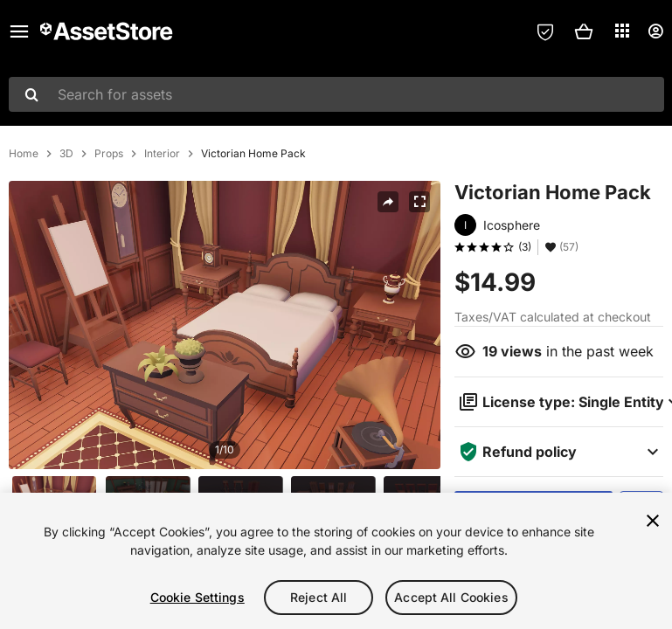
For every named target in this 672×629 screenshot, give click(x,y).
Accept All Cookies (451, 597)
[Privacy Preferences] (545, 31)
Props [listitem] (109, 154)
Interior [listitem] (162, 154)
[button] (584, 31)
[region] (336, 561)
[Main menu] (19, 31)
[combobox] (336, 94)
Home (24, 154)
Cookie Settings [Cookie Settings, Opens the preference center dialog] (197, 597)
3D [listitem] (66, 154)
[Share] (388, 202)
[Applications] (622, 31)
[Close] (653, 521)
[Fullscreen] (419, 202)
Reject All (319, 597)
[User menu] (655, 31)
